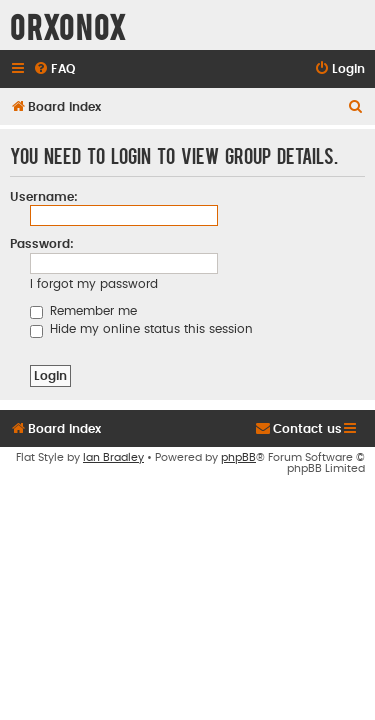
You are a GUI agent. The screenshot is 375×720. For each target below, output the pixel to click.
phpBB (238, 485)
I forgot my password (94, 284)
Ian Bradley (113, 485)
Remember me (83, 311)
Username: (44, 197)
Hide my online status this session (141, 329)
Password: (42, 244)
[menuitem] (54, 69)
